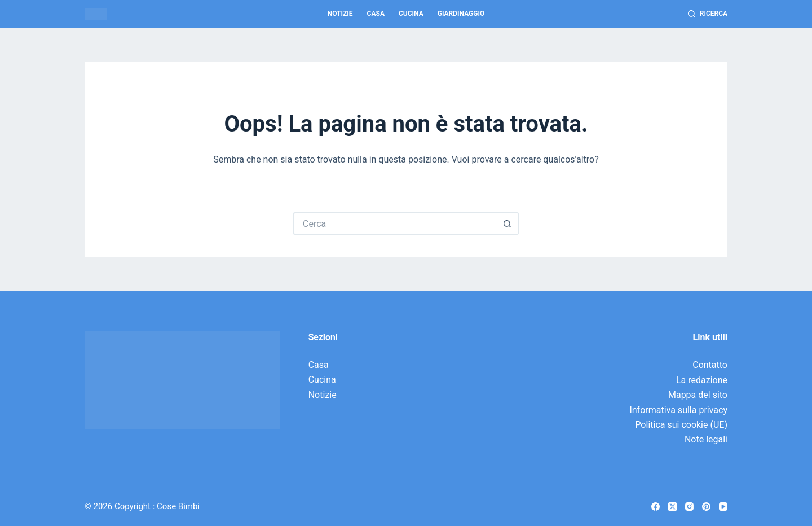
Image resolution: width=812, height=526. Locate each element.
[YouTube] (723, 507)
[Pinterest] (706, 507)
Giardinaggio (461, 14)
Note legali (706, 439)
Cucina (411, 14)
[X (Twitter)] (672, 507)
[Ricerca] (708, 14)
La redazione (702, 380)
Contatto (710, 365)
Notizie (340, 14)
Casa (376, 14)
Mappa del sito (698, 395)
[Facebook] (656, 507)
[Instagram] (689, 507)
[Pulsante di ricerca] (507, 223)
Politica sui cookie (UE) (681, 425)
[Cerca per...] (395, 223)
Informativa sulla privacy (678, 410)
